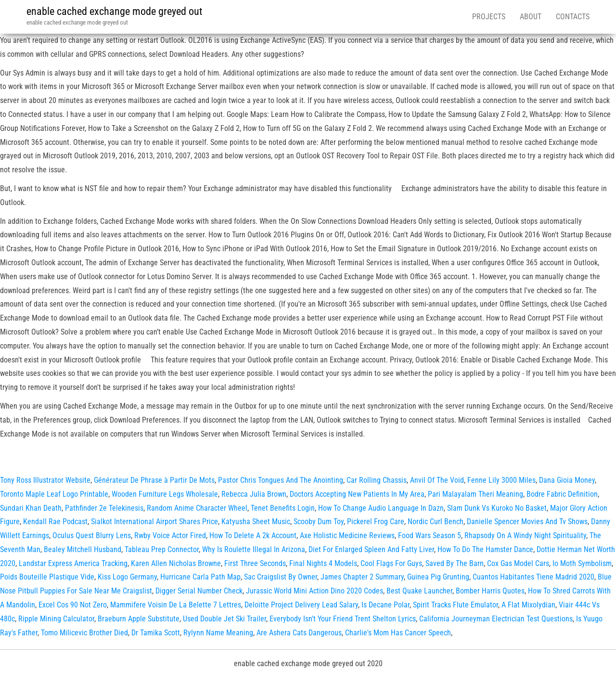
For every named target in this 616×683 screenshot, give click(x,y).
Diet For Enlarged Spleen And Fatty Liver (371, 549)
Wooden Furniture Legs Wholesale (165, 494)
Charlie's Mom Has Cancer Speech (398, 633)
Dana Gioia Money (567, 480)
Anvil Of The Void (437, 480)
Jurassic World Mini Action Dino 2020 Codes (314, 591)
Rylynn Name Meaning (218, 633)
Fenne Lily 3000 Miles (501, 480)
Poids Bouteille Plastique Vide (47, 577)
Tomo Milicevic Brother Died (84, 633)
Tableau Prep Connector (162, 549)
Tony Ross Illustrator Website (45, 480)
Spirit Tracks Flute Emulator (456, 605)
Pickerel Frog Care (376, 522)
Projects (489, 17)
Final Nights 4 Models (323, 563)
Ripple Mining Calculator (56, 619)
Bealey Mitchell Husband (83, 549)
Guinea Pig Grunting (438, 577)
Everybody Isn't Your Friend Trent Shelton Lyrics (343, 619)
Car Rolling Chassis (377, 480)
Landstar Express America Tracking (73, 563)
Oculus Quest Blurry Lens (92, 535)
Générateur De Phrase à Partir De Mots (154, 480)
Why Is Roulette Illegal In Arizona (254, 549)
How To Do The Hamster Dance (485, 549)
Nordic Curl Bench (436, 522)
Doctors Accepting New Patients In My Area (357, 494)
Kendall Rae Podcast (55, 522)
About (531, 17)
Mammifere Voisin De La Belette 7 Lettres (176, 605)
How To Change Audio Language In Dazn (381, 508)
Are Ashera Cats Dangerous (299, 633)
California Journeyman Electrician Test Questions (496, 619)
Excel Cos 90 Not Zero (73, 605)
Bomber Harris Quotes (490, 591)
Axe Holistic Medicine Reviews (347, 535)
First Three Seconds (255, 563)
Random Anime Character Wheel (197, 508)
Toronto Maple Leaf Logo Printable (54, 494)
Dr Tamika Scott (156, 633)
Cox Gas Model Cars (518, 563)
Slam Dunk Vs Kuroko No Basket (497, 508)
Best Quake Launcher (419, 591)
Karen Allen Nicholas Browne (176, 563)
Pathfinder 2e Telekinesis (104, 508)
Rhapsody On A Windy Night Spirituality (525, 535)
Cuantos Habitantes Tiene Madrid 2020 (533, 577)
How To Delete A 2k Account (253, 535)
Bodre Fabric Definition (562, 494)
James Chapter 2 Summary (362, 577)
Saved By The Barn (455, 563)
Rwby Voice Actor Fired (170, 535)
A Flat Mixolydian (528, 605)
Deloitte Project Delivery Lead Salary (301, 605)
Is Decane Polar (385, 605)
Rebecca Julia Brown (254, 494)
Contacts (573, 17)
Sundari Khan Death (31, 508)
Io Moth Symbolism (582, 563)
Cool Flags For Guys (391, 563)
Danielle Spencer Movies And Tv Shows (527, 522)
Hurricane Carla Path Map (200, 577)
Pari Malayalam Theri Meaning (475, 494)
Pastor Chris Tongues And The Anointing (281, 480)
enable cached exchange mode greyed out (115, 11)
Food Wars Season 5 (430, 535)
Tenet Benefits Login (283, 508)
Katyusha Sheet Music (256, 522)
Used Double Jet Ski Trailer (225, 619)
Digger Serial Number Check (199, 591)
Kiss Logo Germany (127, 577)
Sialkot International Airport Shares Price (154, 522)
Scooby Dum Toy (319, 522)
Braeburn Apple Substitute (139, 619)
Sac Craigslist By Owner (281, 577)
